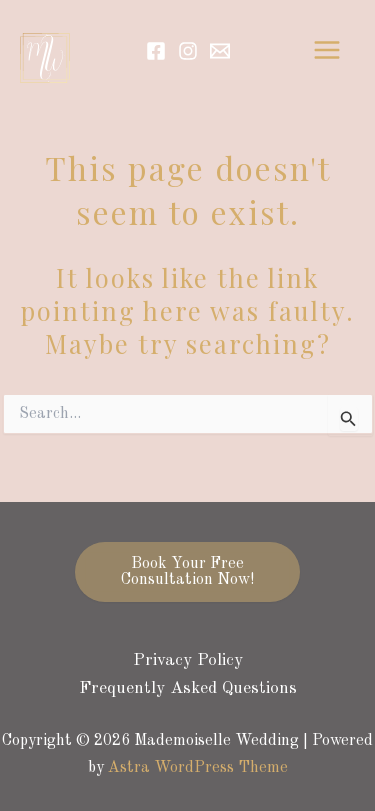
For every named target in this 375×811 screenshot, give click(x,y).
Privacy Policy (188, 660)
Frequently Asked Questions (188, 688)
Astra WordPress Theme (198, 768)
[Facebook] (156, 51)
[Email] (220, 51)
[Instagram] (188, 51)
